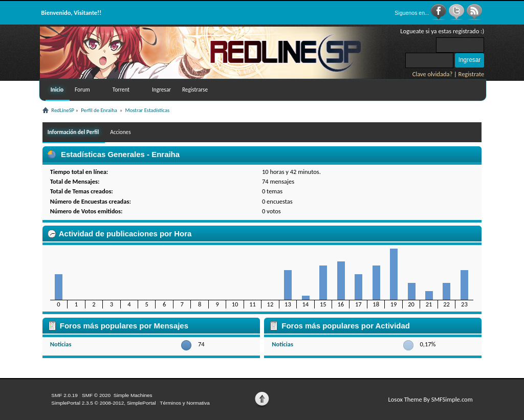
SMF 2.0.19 (64, 395)
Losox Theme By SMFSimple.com (430, 399)
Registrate (472, 74)
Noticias (61, 344)
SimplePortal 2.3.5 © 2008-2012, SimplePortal (103, 403)
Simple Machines (133, 395)
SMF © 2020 (96, 395)
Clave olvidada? (433, 74)
